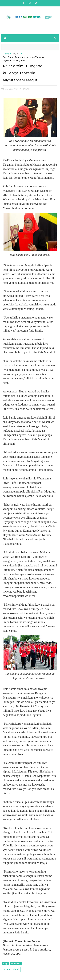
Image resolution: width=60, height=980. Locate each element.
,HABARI (26, 89)
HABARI (16, 54)
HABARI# (16, 964)
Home (6, 54)
